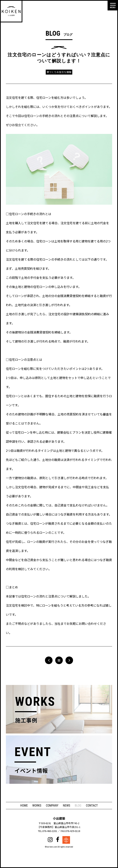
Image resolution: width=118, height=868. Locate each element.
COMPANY (52, 805)
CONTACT (92, 805)
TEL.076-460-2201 (48, 831)
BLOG (78, 805)
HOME (24, 805)
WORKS (37, 805)
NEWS (67, 805)
